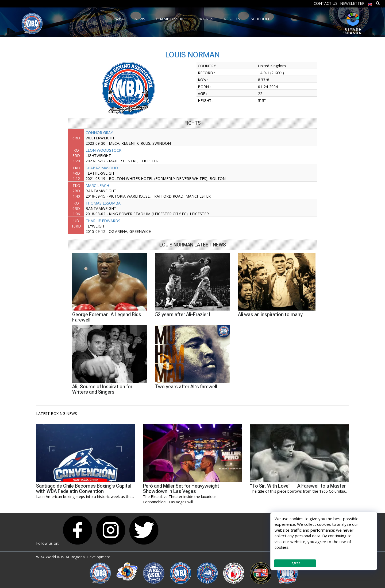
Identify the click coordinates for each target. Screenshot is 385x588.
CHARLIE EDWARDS (103, 221)
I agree (295, 563)
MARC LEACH (97, 185)
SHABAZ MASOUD (102, 168)
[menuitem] (370, 3)
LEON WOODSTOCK (103, 150)
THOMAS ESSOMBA (103, 203)
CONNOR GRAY (99, 133)
